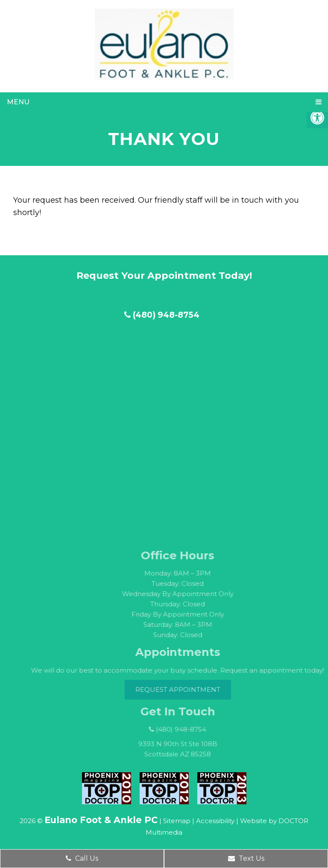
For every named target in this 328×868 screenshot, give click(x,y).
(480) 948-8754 (162, 315)
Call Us (82, 858)
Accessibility (215, 821)
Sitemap (177, 821)
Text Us (246, 858)
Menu (18, 102)
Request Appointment (185, 689)
